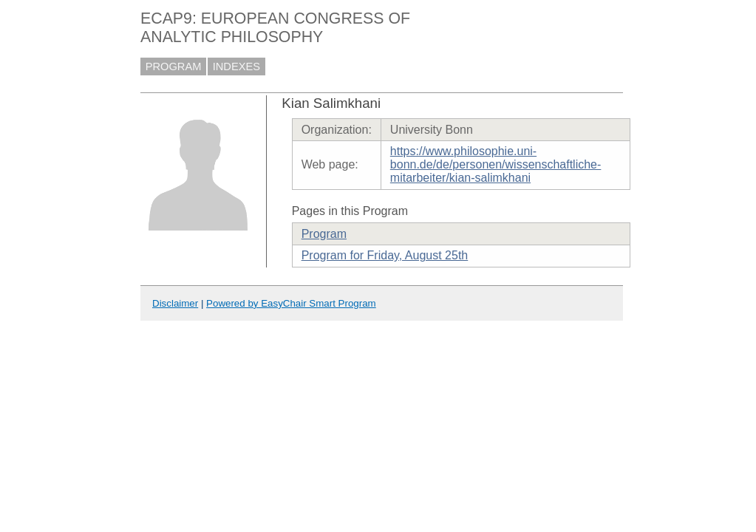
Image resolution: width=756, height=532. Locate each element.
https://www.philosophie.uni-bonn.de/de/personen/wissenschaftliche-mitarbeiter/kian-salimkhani (496, 164)
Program (324, 234)
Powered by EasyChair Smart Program (291, 303)
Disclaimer (175, 303)
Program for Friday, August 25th (385, 255)
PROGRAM (174, 66)
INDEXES (236, 66)
